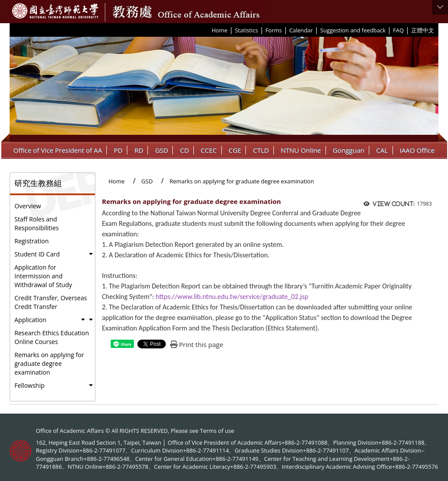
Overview (28, 206)
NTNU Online (301, 150)
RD (139, 150)
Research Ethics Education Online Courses (52, 337)
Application (30, 320)
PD (118, 150)
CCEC (209, 150)
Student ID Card (37, 254)
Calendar (301, 30)
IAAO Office (417, 150)
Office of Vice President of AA (58, 150)
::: (209, 30)
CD (184, 150)
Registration (31, 241)
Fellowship (30, 385)
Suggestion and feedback (353, 30)
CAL (382, 150)
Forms (274, 30)
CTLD (261, 150)
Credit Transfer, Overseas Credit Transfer (51, 302)
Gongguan (349, 150)
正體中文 (423, 30)
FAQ (398, 30)
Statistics (247, 30)
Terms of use (217, 431)
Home (220, 30)
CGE (235, 150)
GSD (161, 150)
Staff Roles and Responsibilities (37, 223)
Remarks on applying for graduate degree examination (49, 363)
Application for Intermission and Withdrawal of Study (43, 276)
